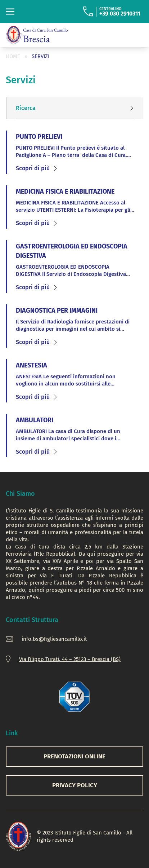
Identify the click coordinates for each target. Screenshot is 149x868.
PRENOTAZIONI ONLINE (74, 756)
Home (13, 56)
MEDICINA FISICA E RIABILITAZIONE (65, 191)
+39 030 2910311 (120, 14)
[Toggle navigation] (10, 12)
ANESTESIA (31, 365)
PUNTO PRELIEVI (39, 137)
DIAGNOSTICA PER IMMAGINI (57, 310)
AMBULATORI (35, 420)
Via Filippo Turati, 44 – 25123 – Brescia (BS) (70, 659)
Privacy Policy (75, 785)
